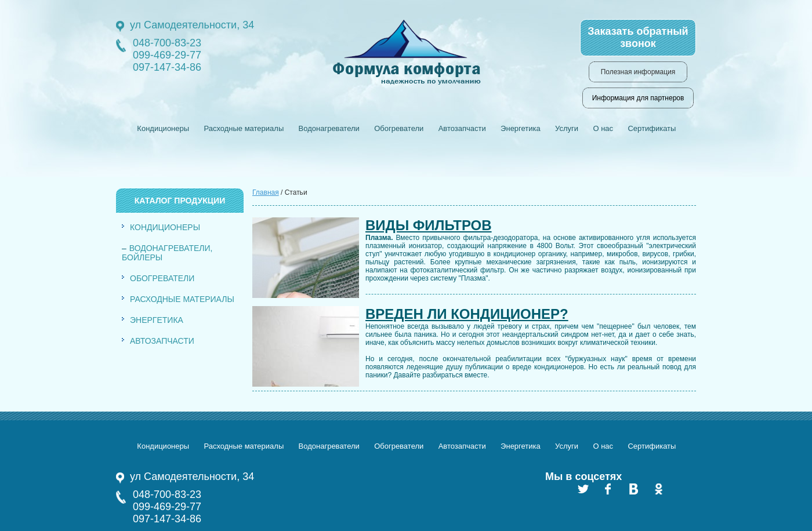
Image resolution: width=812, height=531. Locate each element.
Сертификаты (652, 128)
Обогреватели (399, 128)
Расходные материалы (244, 128)
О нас (603, 128)
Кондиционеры (163, 128)
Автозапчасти (462, 128)
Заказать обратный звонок (638, 37)
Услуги (567, 128)
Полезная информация (638, 72)
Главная (266, 192)
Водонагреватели (329, 128)
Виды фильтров (429, 225)
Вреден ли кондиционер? (467, 314)
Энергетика (521, 128)
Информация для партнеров (638, 98)
